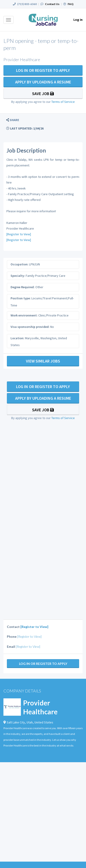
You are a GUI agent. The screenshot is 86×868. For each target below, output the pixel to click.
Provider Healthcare (40, 707)
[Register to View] (19, 234)
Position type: (21, 298)
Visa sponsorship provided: (30, 327)
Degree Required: (23, 287)
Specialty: (18, 276)
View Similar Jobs (43, 361)
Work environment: (24, 315)
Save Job (43, 94)
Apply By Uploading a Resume (43, 82)
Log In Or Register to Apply (43, 70)
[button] (13, 120)
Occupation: (19, 264)
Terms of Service (63, 102)
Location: (17, 338)
